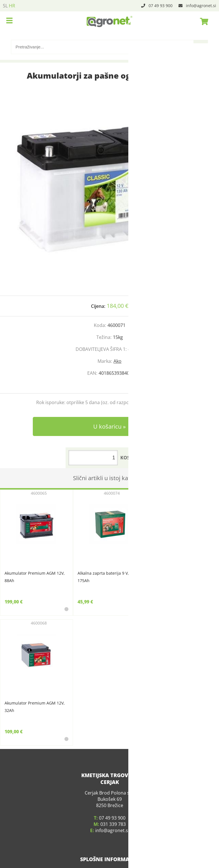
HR (12, 6)
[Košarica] (202, 21)
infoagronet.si (201, 6)
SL (5, 6)
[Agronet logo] (109, 21)
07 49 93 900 (161, 6)
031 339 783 (113, 817)
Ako (117, 361)
